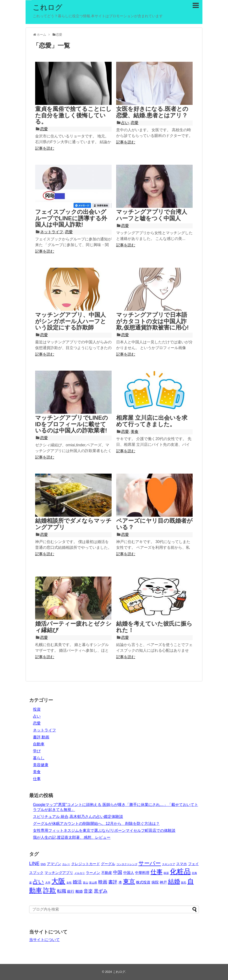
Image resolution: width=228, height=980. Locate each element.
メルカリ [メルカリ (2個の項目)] (80, 873)
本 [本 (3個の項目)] (120, 882)
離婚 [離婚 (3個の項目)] (79, 891)
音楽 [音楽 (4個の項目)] (88, 891)
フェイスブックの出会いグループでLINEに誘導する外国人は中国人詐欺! (71, 218)
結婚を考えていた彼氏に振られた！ (154, 627)
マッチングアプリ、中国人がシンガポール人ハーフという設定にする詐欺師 (71, 321)
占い (125, 123)
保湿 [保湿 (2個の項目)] (166, 873)
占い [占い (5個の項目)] (38, 882)
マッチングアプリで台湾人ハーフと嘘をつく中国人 (152, 215)
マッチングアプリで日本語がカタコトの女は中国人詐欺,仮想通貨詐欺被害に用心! (152, 321)
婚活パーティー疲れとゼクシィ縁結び (73, 627)
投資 (37, 709)
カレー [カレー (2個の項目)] (66, 864)
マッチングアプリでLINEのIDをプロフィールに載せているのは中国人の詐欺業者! (72, 424)
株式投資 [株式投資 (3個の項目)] (143, 882)
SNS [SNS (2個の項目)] (43, 864)
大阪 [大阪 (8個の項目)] (58, 881)
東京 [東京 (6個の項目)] (129, 881)
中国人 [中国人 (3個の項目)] (129, 873)
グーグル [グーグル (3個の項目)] (108, 864)
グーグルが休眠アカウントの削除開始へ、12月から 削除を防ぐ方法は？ (96, 824)
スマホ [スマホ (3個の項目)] (182, 864)
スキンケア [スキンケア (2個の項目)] (169, 864)
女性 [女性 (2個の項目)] (69, 883)
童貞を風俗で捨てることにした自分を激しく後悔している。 (73, 115)
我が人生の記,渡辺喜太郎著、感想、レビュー (72, 837)
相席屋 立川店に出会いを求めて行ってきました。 (152, 421)
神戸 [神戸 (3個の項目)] (163, 882)
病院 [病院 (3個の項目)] (155, 882)
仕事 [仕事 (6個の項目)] (157, 872)
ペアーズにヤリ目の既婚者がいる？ (154, 524)
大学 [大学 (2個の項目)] (48, 883)
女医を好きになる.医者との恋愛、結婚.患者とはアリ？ (152, 112)
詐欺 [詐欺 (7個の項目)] (49, 890)
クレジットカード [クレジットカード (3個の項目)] (86, 864)
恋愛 (44, 129)
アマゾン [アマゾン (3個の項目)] (54, 864)
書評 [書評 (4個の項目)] (113, 882)
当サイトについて (44, 940)
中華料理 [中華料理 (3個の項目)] (142, 873)
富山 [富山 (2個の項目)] (86, 883)
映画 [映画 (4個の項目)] (103, 882)
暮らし (39, 758)
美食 (135, 432)
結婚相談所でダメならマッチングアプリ (73, 524)
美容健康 (41, 765)
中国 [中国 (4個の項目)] (118, 872)
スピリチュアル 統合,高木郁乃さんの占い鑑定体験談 (78, 817)
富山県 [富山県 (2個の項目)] (93, 883)
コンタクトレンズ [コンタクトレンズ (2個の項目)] (127, 864)
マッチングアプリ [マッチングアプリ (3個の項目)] (59, 873)
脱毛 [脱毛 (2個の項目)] (184, 883)
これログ (48, 7)
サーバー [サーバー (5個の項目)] (150, 863)
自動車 (39, 744)
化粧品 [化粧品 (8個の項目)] (180, 871)
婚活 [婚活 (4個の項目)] (77, 882)
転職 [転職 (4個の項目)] (62, 891)
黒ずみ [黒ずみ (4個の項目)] (101, 891)
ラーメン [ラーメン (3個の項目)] (93, 873)
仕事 (37, 779)
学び (37, 751)
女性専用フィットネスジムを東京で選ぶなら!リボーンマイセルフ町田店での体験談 (104, 830)
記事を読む (45, 148)
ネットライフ (52, 232)
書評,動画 (41, 737)
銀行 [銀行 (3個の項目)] (71, 891)
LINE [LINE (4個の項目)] (34, 863)
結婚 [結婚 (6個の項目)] (174, 881)
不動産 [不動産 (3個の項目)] (107, 873)
